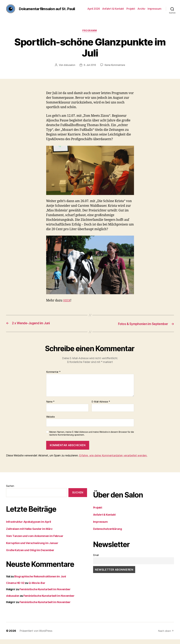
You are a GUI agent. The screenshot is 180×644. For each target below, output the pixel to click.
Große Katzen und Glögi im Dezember (30, 555)
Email (96, 560)
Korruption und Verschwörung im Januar (32, 548)
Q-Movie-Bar (37, 588)
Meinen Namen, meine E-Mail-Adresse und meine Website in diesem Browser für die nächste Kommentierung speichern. (92, 438)
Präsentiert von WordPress (36, 635)
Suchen (10, 491)
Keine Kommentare (115, 70)
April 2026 (94, 11)
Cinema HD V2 (15, 588)
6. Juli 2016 (90, 70)
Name (50, 407)
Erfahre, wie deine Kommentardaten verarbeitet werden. (113, 460)
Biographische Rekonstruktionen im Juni (40, 581)
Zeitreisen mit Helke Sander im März (29, 534)
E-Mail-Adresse (101, 407)
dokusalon (69, 70)
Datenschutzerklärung (108, 534)
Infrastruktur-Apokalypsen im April (29, 527)
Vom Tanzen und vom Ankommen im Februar (35, 541)
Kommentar (53, 377)
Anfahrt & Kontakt (113, 11)
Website (50, 422)
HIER (67, 305)
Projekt (131, 11)
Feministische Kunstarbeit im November (45, 594)
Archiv (141, 11)
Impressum (154, 11)
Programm (90, 35)
